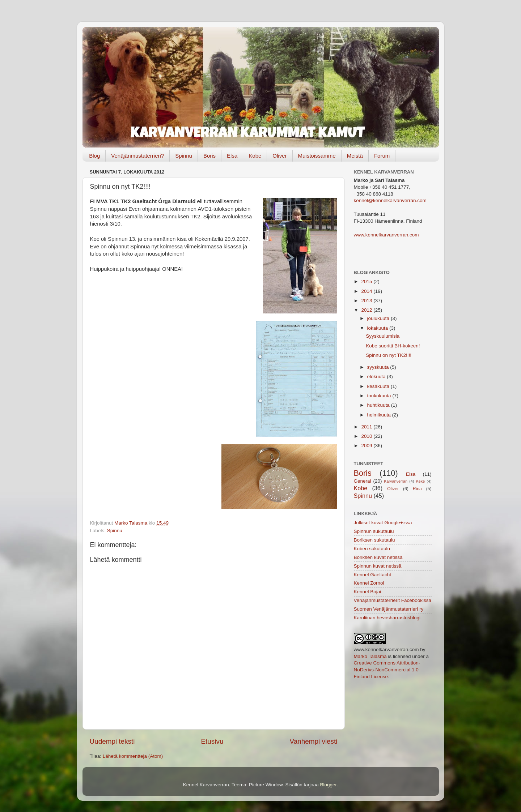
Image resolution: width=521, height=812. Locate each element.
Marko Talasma (370, 656)
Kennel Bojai (368, 592)
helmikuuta (380, 415)
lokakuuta (378, 328)
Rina (417, 489)
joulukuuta (379, 318)
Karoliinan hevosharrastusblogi (387, 618)
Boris (209, 156)
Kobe (255, 156)
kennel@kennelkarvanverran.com (390, 200)
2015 (367, 281)
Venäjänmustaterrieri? (137, 156)
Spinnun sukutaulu (374, 531)
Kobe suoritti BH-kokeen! (393, 346)
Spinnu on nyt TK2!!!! (389, 355)
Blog (94, 156)
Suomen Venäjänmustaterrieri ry (389, 609)
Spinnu (184, 156)
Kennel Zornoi (369, 583)
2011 (367, 427)
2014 (367, 291)
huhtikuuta (379, 405)
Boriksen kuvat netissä (378, 557)
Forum (382, 156)
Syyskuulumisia (383, 336)
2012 (367, 310)
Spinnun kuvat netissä (378, 566)
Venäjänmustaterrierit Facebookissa (393, 600)
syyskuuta (379, 367)
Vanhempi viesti (314, 741)
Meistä (355, 156)
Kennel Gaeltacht (373, 575)
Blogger (329, 785)
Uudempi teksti (112, 741)
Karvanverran (396, 481)
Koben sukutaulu (372, 549)
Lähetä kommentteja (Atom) (133, 756)
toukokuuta (380, 396)
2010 (367, 436)
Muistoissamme (317, 156)
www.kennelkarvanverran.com (386, 235)
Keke (421, 481)
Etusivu (212, 741)
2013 (367, 301)
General (363, 481)
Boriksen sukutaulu (374, 540)
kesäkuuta (379, 386)
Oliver (279, 156)
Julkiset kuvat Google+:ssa (383, 523)
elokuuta (377, 377)
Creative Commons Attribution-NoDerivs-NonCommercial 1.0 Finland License (387, 670)
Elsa (232, 156)
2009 (367, 446)
